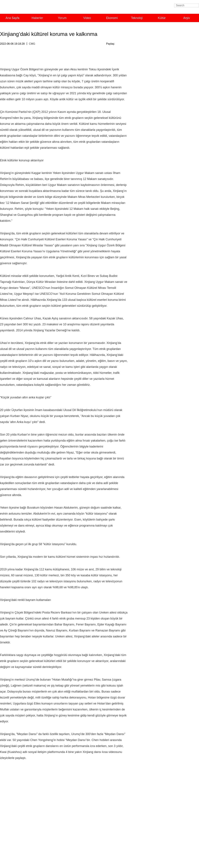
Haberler (37, 18)
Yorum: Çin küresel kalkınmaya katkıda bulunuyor (167, 194)
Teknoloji (137, 18)
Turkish (39, 8)
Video (87, 18)
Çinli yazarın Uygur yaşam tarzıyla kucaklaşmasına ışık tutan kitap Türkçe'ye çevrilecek (162, 373)
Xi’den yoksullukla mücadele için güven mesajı (165, 324)
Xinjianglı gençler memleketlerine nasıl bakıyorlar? (167, 402)
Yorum (62, 18)
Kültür (162, 18)
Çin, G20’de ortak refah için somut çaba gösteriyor (167, 189)
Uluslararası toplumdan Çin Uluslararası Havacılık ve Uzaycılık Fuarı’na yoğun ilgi (167, 171)
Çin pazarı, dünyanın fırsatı (154, 275)
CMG (32, 44)
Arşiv (187, 18)
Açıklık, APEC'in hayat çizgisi (155, 270)
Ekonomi (112, 18)
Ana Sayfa (12, 18)
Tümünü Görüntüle (185, 38)
